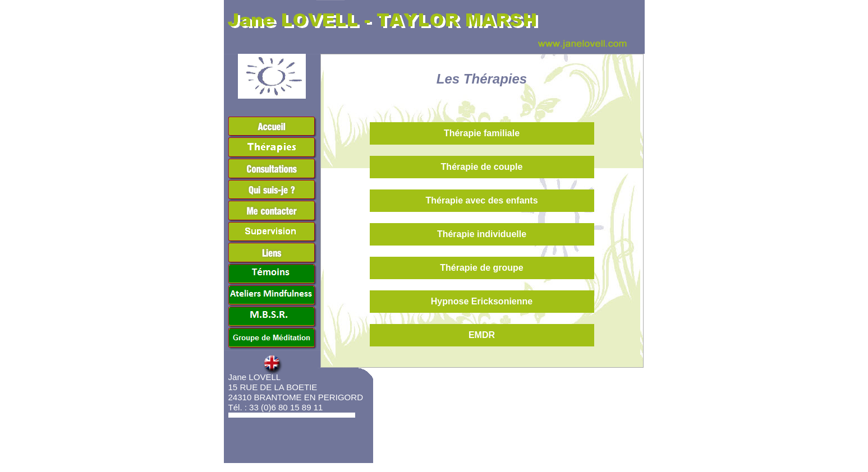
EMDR (482, 335)
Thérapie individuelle (482, 234)
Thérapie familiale (482, 133)
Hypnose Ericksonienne (482, 301)
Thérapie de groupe (481, 268)
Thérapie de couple (482, 167)
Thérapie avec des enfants (481, 200)
